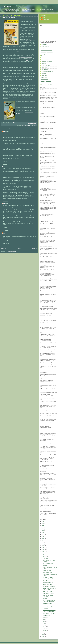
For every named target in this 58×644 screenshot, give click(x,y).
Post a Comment (6, 243)
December (45, 553)
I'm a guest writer (46, 615)
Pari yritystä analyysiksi (48, 563)
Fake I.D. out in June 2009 (49, 591)
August (45, 618)
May (44, 623)
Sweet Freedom (45, 83)
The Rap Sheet (45, 79)
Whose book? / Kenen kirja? (49, 613)
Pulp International (45, 60)
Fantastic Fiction (29, 112)
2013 (43, 542)
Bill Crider (44, 73)
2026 (43, 521)
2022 (43, 525)
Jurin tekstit (44, 44)
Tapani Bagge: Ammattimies (49, 586)
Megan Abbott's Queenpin (48, 593)
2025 (43, 523)
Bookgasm (44, 58)
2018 (43, 533)
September (45, 559)
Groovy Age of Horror (46, 81)
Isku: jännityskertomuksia (47, 52)
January (45, 631)
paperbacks (33, 125)
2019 (43, 531)
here (18, 51)
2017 (43, 535)
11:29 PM (5, 230)
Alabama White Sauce (48, 572)
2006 (43, 635)
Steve (5, 131)
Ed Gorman (44, 67)
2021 (43, 527)
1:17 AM (5, 164)
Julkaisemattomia (45, 46)
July (44, 619)
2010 (43, 548)
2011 (43, 546)
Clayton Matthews (26, 125)
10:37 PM (5, 201)
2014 (43, 540)
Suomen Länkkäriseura (47, 50)
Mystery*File (44, 77)
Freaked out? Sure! (47, 570)
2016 (43, 536)
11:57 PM (5, 241)
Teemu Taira (44, 56)
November (45, 555)
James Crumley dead (47, 584)
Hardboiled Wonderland (47, 62)
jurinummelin (46, 20)
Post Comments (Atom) (12, 251)
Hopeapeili (44, 54)
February (45, 629)
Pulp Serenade (45, 69)
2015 (43, 538)
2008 (43, 551)
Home (19, 248)
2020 (43, 529)
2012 (43, 544)
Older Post (35, 248)
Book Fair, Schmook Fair (48, 583)
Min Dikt (43, 48)
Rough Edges (44, 75)
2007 (43, 633)
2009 (43, 550)
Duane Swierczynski (46, 66)
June (44, 621)
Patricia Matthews (29, 41)
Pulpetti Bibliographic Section (25, 57)
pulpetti (7, 7)
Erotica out (45, 598)
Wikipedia (18, 113)
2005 (43, 637)
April (44, 625)
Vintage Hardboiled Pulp (47, 85)
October (45, 557)
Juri (4, 167)
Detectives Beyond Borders (47, 71)
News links (45, 565)
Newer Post (4, 248)
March (44, 627)
